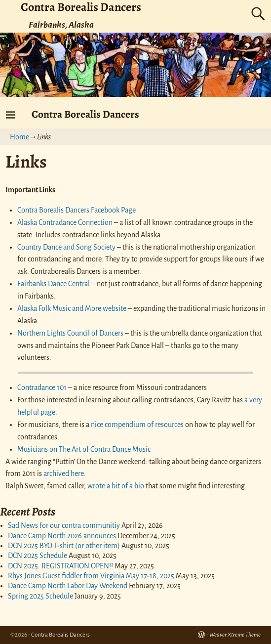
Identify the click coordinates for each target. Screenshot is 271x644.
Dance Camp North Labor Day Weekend (68, 586)
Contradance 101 (42, 387)
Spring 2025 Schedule (40, 596)
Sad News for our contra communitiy (64, 525)
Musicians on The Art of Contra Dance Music (84, 449)
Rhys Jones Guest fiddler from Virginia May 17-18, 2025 (91, 576)
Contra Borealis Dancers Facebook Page (77, 210)
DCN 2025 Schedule (38, 556)
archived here (64, 473)
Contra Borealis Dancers (85, 114)
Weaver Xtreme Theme (235, 635)
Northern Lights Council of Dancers (70, 333)
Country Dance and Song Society (66, 247)
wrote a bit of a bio (116, 486)
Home (19, 137)
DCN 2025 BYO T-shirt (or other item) (64, 546)
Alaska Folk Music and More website (73, 308)
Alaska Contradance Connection (66, 222)
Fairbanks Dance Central (54, 284)
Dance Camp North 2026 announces (62, 536)
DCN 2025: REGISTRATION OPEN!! (60, 566)
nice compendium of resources (137, 425)
